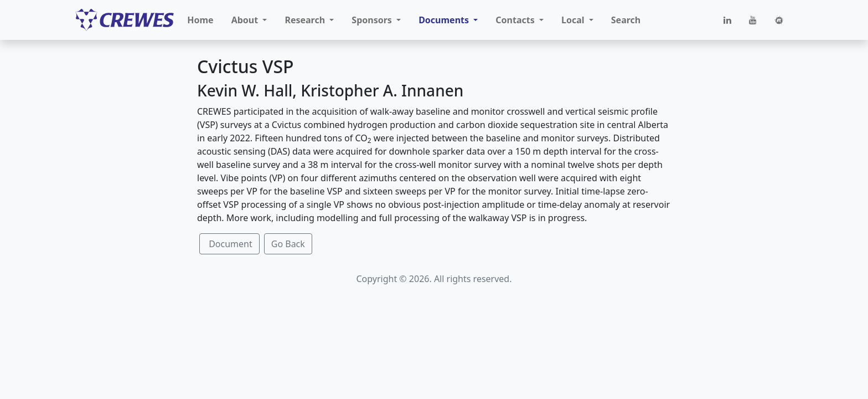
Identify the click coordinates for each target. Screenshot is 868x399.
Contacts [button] (516, 20)
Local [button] (574, 20)
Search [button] (626, 20)
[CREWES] (125, 20)
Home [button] (200, 20)
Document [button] (229, 244)
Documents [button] (445, 20)
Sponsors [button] (373, 20)
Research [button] (306, 20)
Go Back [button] (288, 244)
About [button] (246, 20)
